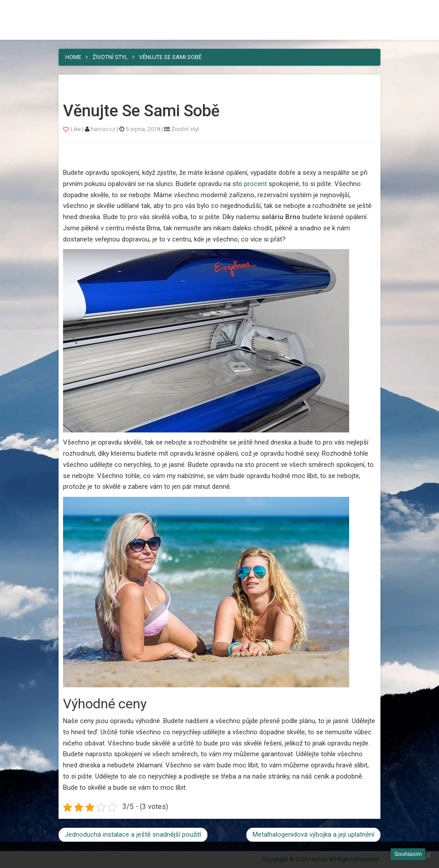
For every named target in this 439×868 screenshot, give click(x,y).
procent (255, 184)
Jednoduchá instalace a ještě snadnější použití (133, 834)
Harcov (219, 10)
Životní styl (110, 57)
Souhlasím (408, 854)
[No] (428, 855)
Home (73, 57)
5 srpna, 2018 (143, 129)
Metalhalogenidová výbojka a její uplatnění (313, 834)
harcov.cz (104, 129)
